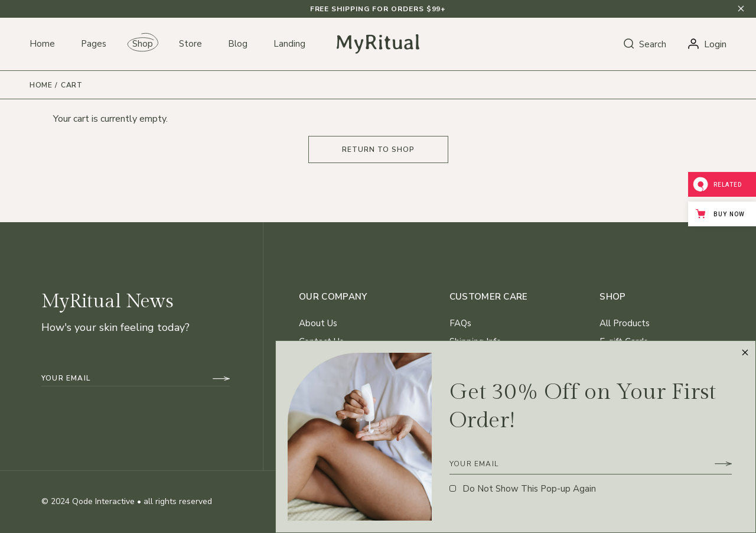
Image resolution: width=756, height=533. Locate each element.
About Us (318, 323)
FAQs (460, 323)
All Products (625, 323)
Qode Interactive (103, 501)
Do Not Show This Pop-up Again (529, 489)
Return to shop (378, 149)
